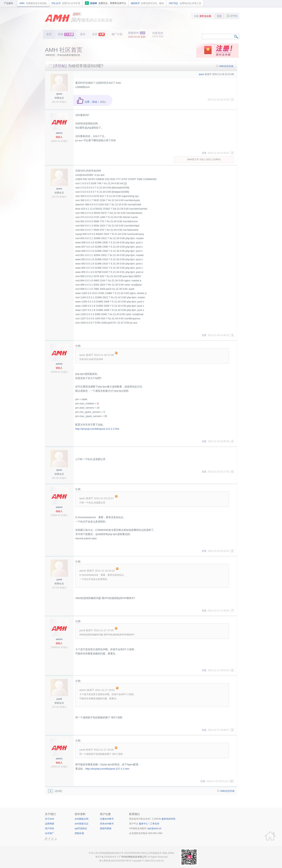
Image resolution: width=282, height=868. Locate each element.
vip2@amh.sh (154, 828)
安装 (66, 34)
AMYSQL (185, 3)
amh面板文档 (82, 819)
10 (232, 781)
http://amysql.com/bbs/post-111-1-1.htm (97, 429)
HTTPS (232, 16)
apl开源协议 (81, 828)
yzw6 (59, 580)
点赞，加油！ (88, 102)
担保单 (106, 3)
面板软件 (137, 35)
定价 (98, 34)
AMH (33, 3)
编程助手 (147, 3)
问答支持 (158, 35)
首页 (49, 34)
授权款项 (79, 833)
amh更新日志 (82, 824)
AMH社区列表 (226, 66)
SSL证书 (66, 3)
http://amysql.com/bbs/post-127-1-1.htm (107, 769)
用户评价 (50, 828)
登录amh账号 (107, 824)
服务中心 (143, 824)
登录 (219, 16)
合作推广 (50, 833)
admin (59, 133)
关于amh (49, 819)
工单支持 (155, 824)
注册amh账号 (107, 819)
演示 (83, 34)
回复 (204, 153)
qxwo (59, 94)
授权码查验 (106, 828)
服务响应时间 (168, 819)
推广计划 (117, 34)
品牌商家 (50, 824)
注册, (203, 16)
